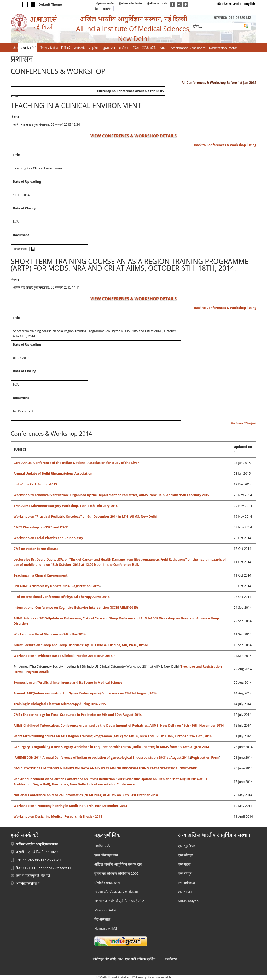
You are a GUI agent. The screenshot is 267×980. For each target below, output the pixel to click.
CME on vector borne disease (36, 549)
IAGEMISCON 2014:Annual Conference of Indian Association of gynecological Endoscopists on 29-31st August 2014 (101, 758)
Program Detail (36, 672)
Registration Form (85, 586)
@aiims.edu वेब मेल (130, 3)
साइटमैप (107, 9)
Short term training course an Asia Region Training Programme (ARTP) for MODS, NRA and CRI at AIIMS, (94, 736)
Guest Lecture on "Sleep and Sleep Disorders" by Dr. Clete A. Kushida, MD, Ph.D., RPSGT (81, 645)
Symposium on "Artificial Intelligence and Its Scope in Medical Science (68, 682)
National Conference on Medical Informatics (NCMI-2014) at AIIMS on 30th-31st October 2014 (86, 795)
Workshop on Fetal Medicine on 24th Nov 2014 (50, 634)
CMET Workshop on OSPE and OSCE (41, 527)
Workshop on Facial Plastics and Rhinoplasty (48, 538)
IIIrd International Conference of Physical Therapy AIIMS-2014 (62, 597)
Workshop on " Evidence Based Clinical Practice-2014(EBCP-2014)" (64, 656)
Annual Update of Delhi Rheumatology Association (53, 474)
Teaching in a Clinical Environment (40, 575)
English (250, 4)
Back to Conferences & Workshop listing (225, 145)
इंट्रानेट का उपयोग (105, 3)
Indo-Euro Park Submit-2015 (35, 484)
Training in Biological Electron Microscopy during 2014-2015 (60, 704)
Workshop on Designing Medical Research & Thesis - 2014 (58, 816)
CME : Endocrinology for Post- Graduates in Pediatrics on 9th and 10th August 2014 (78, 715)
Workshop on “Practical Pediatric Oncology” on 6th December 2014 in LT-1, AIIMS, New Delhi (85, 516)
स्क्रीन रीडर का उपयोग (229, 4)
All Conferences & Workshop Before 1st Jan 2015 (219, 83)
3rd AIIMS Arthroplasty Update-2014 (42, 586)
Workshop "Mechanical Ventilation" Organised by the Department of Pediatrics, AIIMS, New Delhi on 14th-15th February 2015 (111, 495)
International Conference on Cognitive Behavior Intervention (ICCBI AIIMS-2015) (76, 608)
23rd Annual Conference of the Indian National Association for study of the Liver (76, 463)
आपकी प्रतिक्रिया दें (28, 883)
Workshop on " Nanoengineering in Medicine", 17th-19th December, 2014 (70, 806)
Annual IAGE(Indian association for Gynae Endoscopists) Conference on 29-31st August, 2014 (85, 693)
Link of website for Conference (111, 784)
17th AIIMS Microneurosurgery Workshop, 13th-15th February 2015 (66, 506)
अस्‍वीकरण (171, 959)
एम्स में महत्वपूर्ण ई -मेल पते (33, 876)
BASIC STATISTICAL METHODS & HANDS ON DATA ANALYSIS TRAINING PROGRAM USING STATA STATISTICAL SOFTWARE (105, 768)
